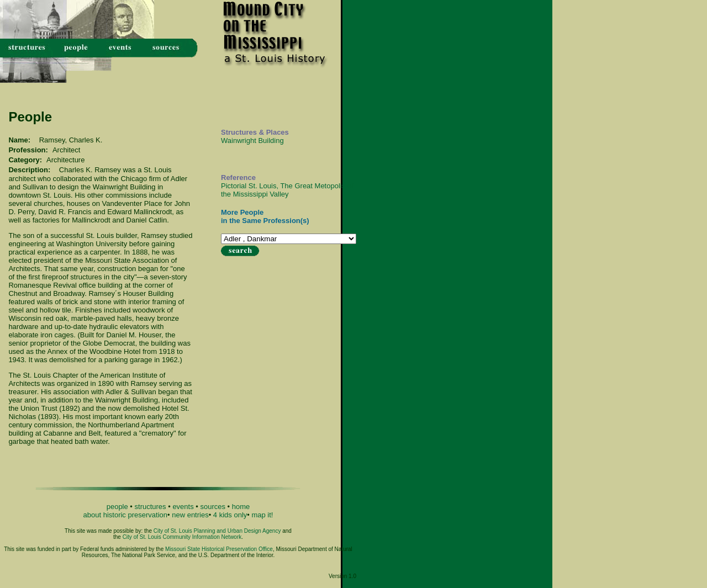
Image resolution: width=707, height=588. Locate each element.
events (183, 507)
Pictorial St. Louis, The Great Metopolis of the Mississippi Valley (287, 190)
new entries (190, 515)
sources (213, 507)
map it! (262, 515)
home (241, 507)
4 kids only (230, 515)
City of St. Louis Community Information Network (182, 537)
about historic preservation (125, 515)
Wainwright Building (252, 141)
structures (151, 507)
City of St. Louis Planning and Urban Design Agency (217, 531)
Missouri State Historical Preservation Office (219, 549)
